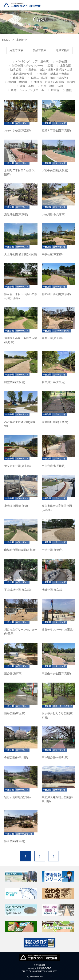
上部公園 (65, 66)
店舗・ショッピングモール (27, 90)
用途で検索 (16, 50)
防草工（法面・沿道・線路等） (50, 78)
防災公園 (16, 70)
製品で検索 (39, 50)
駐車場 (55, 90)
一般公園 (61, 61)
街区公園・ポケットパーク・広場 (32, 66)
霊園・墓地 (26, 86)
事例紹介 (22, 40)
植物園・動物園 (17, 82)
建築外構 (18, 78)
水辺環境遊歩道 (22, 74)
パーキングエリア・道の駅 (32, 61)
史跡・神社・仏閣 (51, 86)
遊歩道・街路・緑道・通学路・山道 (50, 70)
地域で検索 (63, 50)
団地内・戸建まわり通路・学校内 (54, 82)
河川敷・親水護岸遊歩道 (54, 74)
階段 (69, 90)
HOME (6, 40)
